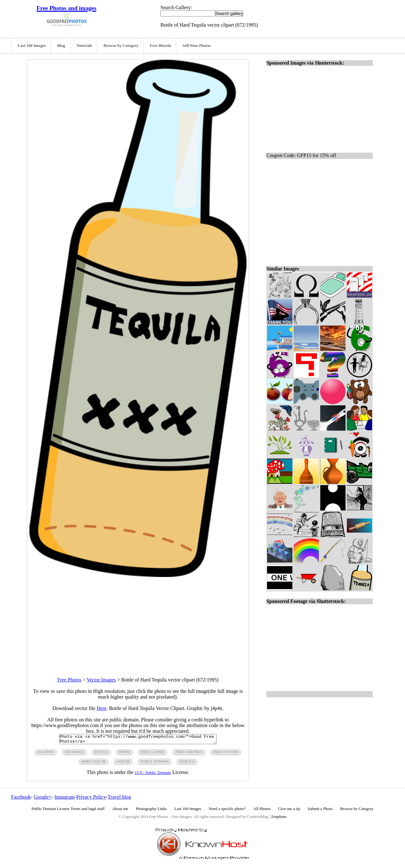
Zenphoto (279, 819)
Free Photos (69, 680)
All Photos (262, 811)
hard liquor (93, 763)
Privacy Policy (91, 799)
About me (120, 811)
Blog (61, 46)
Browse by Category (121, 46)
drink (125, 754)
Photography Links (151, 811)
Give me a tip (289, 811)
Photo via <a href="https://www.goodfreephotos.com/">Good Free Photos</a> (138, 740)
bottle (101, 754)
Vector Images (101, 680)
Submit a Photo (320, 811)
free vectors (226, 754)
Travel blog (119, 799)
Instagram (65, 799)
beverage (74, 754)
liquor (123, 763)
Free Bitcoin (161, 46)
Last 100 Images (32, 46)
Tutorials (84, 46)
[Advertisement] (138, 621)
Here (102, 708)
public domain (155, 763)
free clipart (153, 754)
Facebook (21, 799)
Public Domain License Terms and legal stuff (68, 811)
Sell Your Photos (197, 46)
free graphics (189, 754)
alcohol (46, 754)
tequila (187, 763)
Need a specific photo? (227, 811)
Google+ (43, 799)
